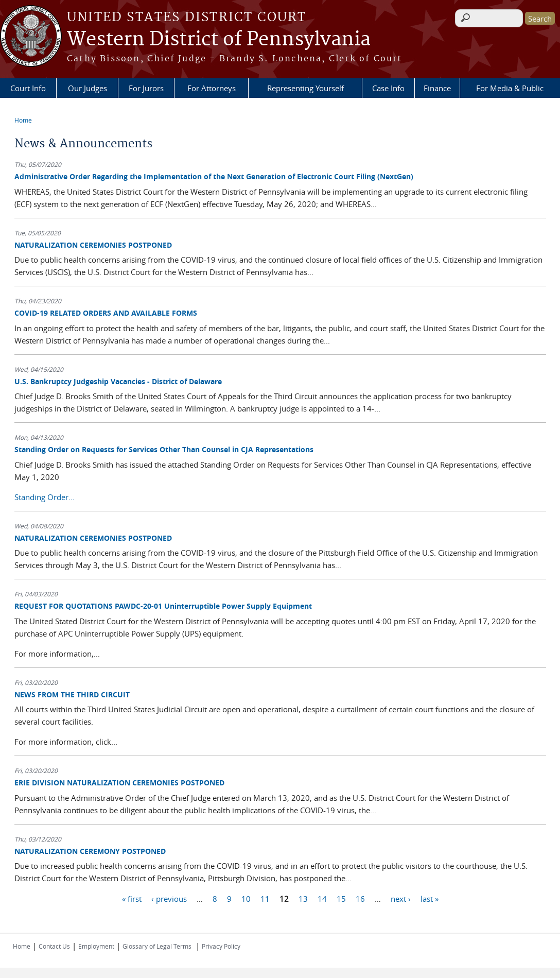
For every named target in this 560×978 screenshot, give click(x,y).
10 (246, 898)
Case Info (388, 88)
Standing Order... (45, 497)
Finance (437, 88)
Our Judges (87, 88)
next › (401, 898)
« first (132, 898)
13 (303, 898)
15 (341, 898)
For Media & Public (510, 88)
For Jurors (146, 88)
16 (360, 898)
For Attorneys (212, 88)
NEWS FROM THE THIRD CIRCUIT (72, 694)
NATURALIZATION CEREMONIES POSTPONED (93, 245)
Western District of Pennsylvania (219, 40)
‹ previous (169, 898)
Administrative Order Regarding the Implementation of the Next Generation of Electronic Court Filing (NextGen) (214, 176)
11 (265, 898)
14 (322, 898)
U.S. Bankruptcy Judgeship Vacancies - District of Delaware (118, 381)
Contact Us (54, 946)
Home (23, 120)
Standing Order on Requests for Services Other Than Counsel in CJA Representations (164, 449)
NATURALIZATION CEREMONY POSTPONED (90, 851)
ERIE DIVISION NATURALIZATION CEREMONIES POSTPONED (119, 783)
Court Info (28, 88)
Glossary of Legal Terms (157, 946)
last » (430, 898)
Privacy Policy (221, 946)
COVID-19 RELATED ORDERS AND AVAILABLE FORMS (106, 313)
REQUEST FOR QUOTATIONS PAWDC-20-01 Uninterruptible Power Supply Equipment (163, 606)
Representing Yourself (305, 88)
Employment (96, 946)
